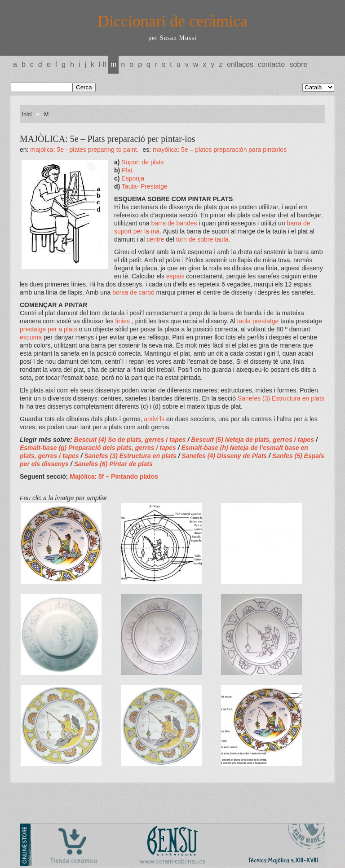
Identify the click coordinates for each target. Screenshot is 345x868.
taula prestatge (259, 321)
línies (123, 321)
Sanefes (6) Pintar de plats (113, 464)
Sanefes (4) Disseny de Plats (225, 456)
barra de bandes (175, 223)
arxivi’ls (155, 419)
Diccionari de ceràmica (172, 21)
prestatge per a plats (49, 329)
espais (176, 276)
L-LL (102, 64)
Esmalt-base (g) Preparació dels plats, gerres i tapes (99, 448)
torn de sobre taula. (203, 239)
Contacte (271, 64)
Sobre (298, 64)
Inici (27, 115)
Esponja (133, 178)
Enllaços (240, 64)
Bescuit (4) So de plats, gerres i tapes (130, 440)
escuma (32, 337)
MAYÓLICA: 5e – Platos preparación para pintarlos (220, 150)
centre (156, 239)
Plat (127, 170)
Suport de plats (142, 162)
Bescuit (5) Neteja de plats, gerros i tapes (253, 440)
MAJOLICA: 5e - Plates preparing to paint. (84, 150)
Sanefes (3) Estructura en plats (281, 398)
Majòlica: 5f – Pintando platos (114, 476)
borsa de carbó (133, 292)
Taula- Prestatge (145, 186)
